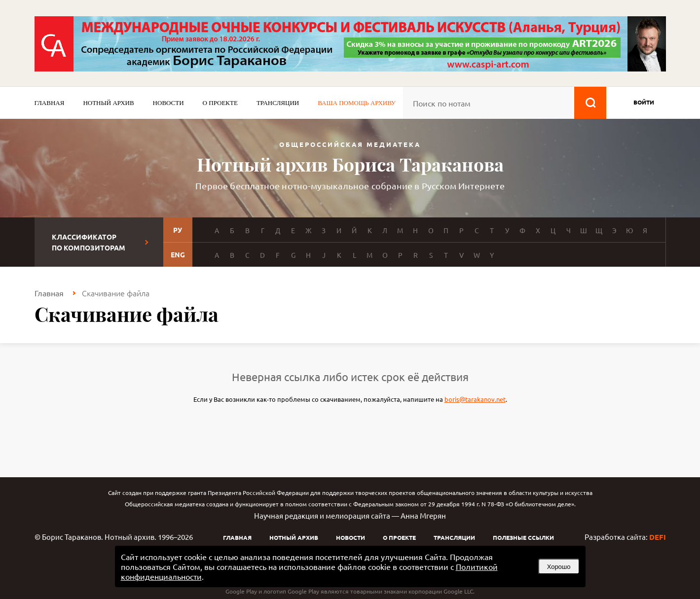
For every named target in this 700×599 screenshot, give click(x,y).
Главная (50, 103)
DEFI (658, 537)
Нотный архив (108, 103)
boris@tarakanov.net (475, 399)
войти (644, 102)
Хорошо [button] (559, 567)
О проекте (220, 103)
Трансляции (278, 103)
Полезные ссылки (523, 537)
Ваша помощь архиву (357, 103)
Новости (168, 103)
